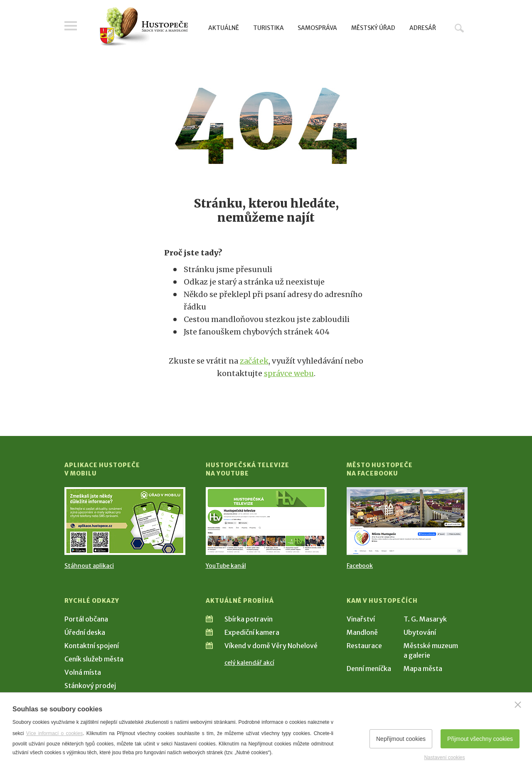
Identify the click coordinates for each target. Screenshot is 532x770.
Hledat (459, 28)
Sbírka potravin (249, 619)
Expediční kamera (252, 632)
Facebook (360, 566)
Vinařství (361, 619)
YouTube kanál (226, 566)
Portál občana (86, 619)
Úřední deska (85, 632)
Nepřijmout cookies (401, 739)
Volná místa (83, 672)
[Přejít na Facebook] (407, 521)
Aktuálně (224, 28)
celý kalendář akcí (249, 663)
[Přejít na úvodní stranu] (144, 27)
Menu (71, 26)
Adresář (423, 28)
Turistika (268, 28)
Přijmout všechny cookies (480, 739)
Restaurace (364, 646)
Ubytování (420, 632)
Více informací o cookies (55, 733)
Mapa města (423, 668)
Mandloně (362, 632)
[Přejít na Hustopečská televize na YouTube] (266, 521)
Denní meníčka (369, 668)
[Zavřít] (518, 705)
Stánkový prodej (90, 686)
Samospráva (317, 28)
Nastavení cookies (444, 758)
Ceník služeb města (94, 659)
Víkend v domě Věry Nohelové (271, 646)
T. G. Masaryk (425, 619)
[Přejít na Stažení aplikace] (125, 521)
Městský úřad (373, 28)
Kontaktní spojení (92, 646)
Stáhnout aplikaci (89, 566)
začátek (254, 361)
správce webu (289, 373)
